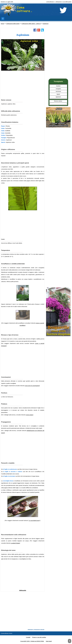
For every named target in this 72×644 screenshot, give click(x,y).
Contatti (28, 637)
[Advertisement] (23, 85)
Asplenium (46, 24)
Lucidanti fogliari (15, 543)
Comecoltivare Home (7, 633)
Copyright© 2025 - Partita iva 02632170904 (32, 641)
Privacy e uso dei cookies (39, 637)
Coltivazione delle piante (13, 24)
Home (2, 24)
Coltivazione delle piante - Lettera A (31, 24)
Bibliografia (23, 590)
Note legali (49, 641)
